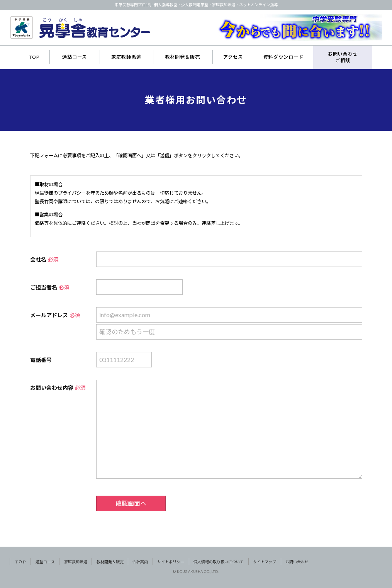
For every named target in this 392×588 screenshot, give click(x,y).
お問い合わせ (297, 562)
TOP (34, 57)
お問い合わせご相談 (343, 57)
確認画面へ (131, 503)
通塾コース (75, 57)
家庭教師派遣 (126, 57)
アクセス (233, 57)
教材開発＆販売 (183, 57)
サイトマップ (265, 562)
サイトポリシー (171, 562)
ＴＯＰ (20, 562)
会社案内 (140, 562)
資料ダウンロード (283, 57)
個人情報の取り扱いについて (219, 562)
